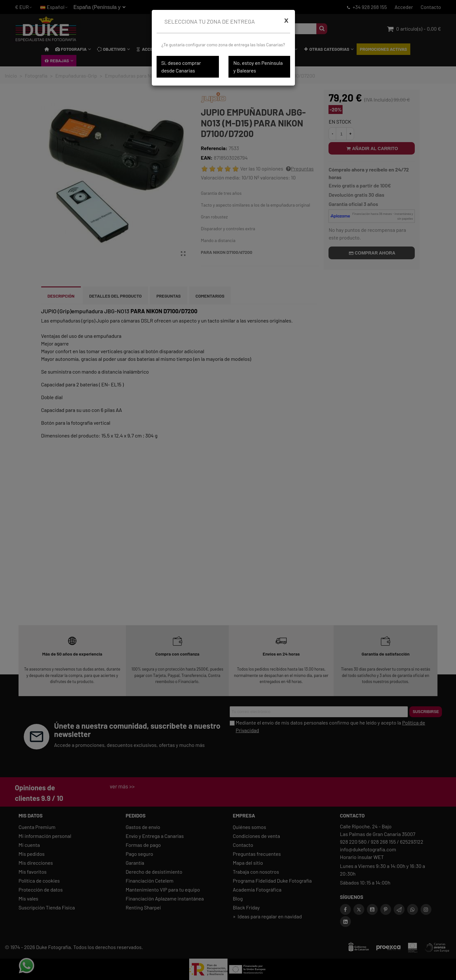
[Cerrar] (286, 20)
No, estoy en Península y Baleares (258, 67)
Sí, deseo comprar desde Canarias (181, 67)
